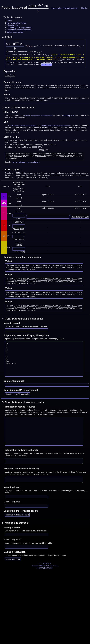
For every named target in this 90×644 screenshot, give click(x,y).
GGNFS (11, 126)
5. (23, 402)
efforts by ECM (69, 116)
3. (12, 170)
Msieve (45, 126)
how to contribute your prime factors (26, 162)
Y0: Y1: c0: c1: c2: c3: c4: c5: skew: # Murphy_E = (44, 359)
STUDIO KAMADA (70, 8)
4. (23, 319)
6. (16, 523)
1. (7, 37)
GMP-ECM (28, 116)
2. (19, 108)
